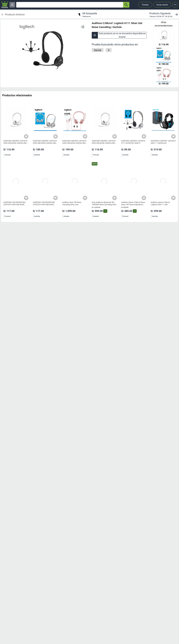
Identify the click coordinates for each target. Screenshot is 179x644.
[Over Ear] (98, 50)
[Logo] (5, 5)
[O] (109, 50)
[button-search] (126, 5)
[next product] (164, 15)
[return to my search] (87, 15)
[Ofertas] (70, 5)
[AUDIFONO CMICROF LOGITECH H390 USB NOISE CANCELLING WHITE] (164, 37)
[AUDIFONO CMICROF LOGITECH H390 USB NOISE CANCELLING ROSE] (164, 76)
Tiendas (145, 5)
